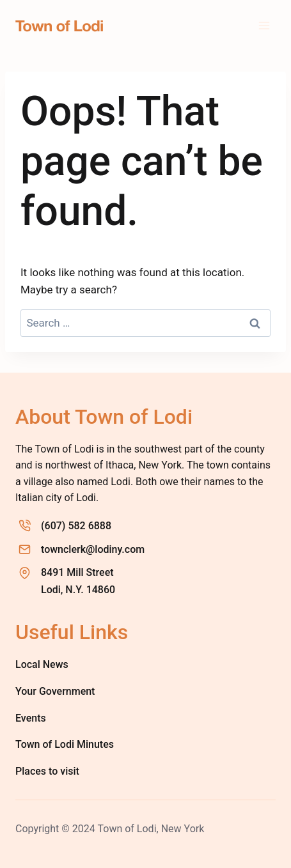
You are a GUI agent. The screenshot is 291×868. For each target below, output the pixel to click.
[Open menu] (264, 25)
